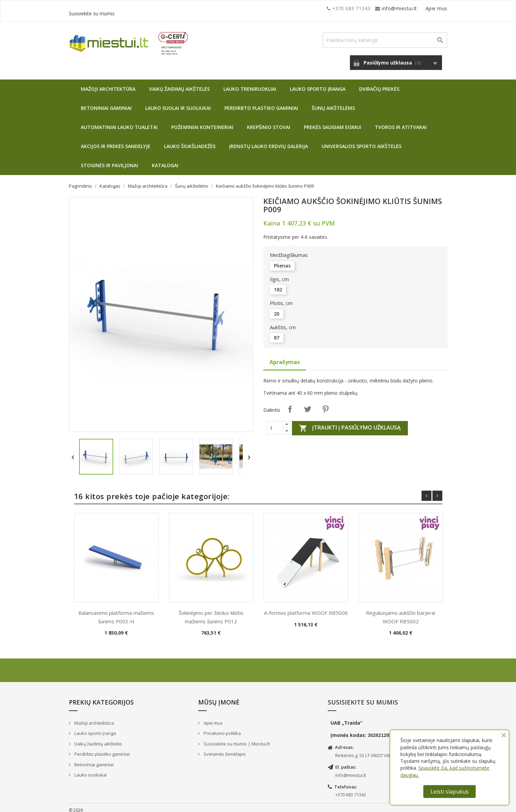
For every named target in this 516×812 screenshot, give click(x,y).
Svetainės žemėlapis (224, 749)
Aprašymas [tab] (285, 357)
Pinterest (325, 404)
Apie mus (382, 8)
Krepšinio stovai (269, 122)
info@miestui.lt (137, 8)
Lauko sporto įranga (318, 84)
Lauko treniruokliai (250, 84)
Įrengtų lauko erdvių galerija (269, 141)
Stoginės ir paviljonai (109, 160)
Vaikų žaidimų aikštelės (179, 84)
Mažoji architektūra (108, 84)
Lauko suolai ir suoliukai (178, 103)
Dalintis (290, 404)
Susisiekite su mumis (423, 8)
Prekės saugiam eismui (333, 122)
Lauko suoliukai (90, 770)
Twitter (308, 404)
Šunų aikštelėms (333, 103)
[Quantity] (275, 423)
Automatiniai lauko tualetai (119, 122)
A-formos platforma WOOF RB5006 (306, 608)
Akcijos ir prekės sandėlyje (116, 141)
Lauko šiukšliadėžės (190, 141)
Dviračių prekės (379, 84)
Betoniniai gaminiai (106, 103)
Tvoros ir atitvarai (401, 122)
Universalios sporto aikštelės (362, 141)
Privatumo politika (222, 728)
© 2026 (76, 805)
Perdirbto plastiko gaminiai (261, 103)
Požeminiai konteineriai (202, 122)
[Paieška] (385, 35)
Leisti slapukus (449, 792)
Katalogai (165, 160)
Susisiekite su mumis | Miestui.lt (236, 739)
